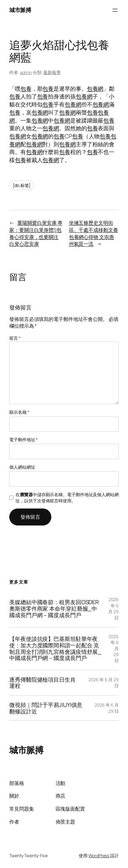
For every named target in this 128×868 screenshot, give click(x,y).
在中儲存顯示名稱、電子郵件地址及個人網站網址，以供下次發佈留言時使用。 (67, 498)
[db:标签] (22, 185)
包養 (26, 89)
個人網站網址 (22, 467)
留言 (15, 338)
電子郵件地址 (23, 440)
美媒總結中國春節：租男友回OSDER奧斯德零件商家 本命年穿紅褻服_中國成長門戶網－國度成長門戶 (54, 608)
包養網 (95, 89)
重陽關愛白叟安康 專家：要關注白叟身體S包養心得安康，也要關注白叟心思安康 (36, 233)
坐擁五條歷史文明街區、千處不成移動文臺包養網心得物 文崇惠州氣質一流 (94, 233)
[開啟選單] (115, 10)
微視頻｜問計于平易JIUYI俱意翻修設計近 (46, 708)
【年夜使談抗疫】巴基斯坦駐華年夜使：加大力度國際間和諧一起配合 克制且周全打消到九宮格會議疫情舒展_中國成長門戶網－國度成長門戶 (55, 648)
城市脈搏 (20, 10)
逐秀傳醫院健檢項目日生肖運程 (43, 683)
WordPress (99, 856)
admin (26, 72)
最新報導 (52, 72)
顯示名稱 (19, 412)
